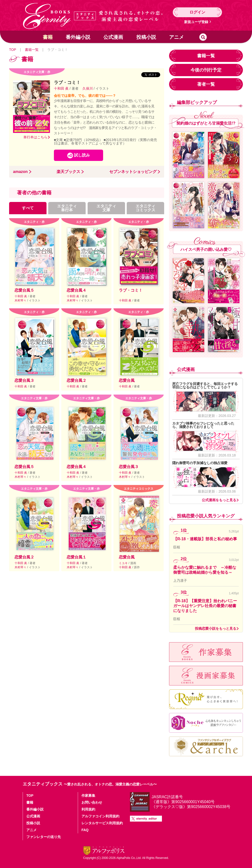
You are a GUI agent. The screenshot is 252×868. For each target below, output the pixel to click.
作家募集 (88, 796)
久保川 (88, 88)
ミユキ (124, 563)
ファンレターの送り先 (44, 837)
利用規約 (88, 809)
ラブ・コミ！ (131, 290)
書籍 (48, 37)
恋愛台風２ (77, 380)
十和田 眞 (62, 88)
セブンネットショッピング (133, 172)
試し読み (82, 155)
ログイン (197, 12)
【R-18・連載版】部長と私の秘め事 (205, 539)
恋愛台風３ (24, 380)
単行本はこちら (35, 137)
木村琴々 (21, 300)
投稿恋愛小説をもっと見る (216, 628)
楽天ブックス (68, 172)
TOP (13, 50)
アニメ (176, 37)
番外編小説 (78, 37)
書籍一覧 (32, 50)
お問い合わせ (92, 802)
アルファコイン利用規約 (100, 816)
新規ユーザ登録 (196, 22)
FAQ (85, 830)
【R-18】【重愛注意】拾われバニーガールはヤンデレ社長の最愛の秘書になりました (205, 606)
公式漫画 (113, 37)
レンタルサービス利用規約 (102, 823)
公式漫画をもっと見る (219, 500)
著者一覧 (206, 84)
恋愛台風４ (77, 290)
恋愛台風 (127, 380)
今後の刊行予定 (206, 70)
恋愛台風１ (77, 557)
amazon (20, 172)
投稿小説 (146, 37)
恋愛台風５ (24, 290)
